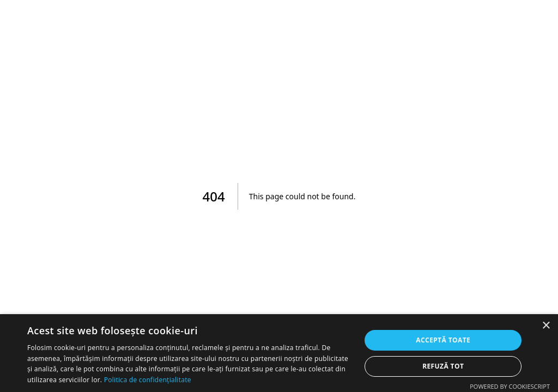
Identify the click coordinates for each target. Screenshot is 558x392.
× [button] (546, 326)
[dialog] (279, 353)
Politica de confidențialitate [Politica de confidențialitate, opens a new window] (148, 380)
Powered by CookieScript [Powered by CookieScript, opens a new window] (510, 386)
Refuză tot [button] (443, 366)
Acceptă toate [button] (443, 340)
